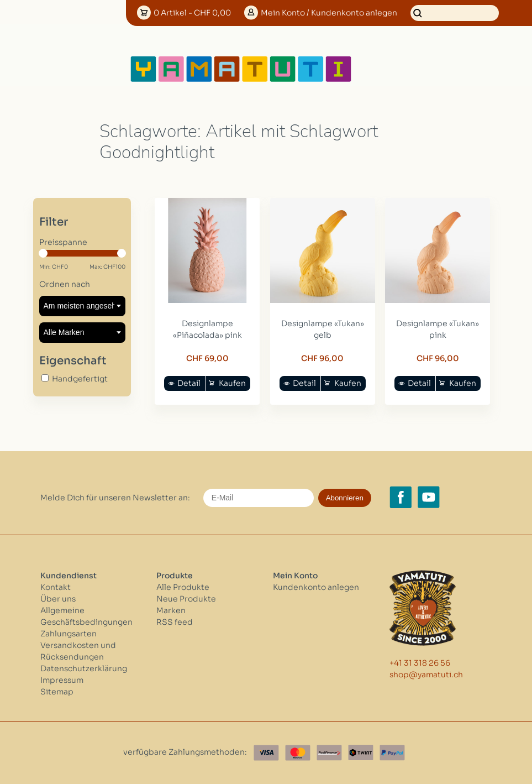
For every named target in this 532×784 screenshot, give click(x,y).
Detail (189, 383)
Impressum (62, 680)
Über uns (58, 599)
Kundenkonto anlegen (316, 587)
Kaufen (232, 383)
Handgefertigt (80, 379)
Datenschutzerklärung (84, 668)
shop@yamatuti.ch (426, 675)
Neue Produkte (186, 599)
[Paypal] (392, 753)
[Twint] (361, 753)
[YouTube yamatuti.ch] (429, 497)
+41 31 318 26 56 (420, 663)
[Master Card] (298, 753)
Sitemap (57, 692)
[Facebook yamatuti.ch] (401, 497)
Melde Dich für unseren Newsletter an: (115, 498)
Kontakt (56, 587)
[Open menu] (388, 69)
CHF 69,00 (207, 358)
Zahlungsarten (69, 634)
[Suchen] (455, 13)
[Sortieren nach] (82, 306)
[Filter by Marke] (82, 333)
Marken (171, 610)
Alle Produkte (183, 587)
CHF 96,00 (322, 358)
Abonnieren (345, 498)
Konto (329, 13)
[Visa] (266, 753)
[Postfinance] (329, 753)
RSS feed (175, 622)
